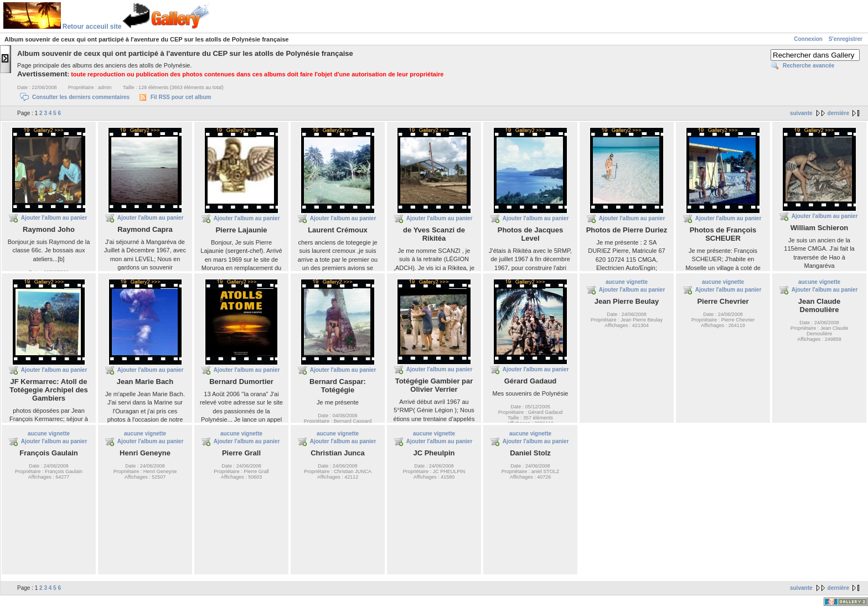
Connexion (808, 39)
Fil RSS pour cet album (181, 97)
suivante (801, 113)
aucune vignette (627, 282)
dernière (838, 113)
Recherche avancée (808, 66)
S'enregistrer (846, 39)
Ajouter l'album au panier (54, 218)
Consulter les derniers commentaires (81, 97)
